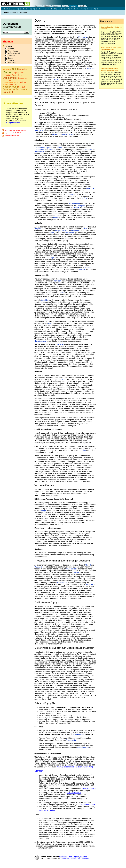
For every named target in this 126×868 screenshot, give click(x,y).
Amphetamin (39, 150)
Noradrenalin (39, 152)
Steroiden (57, 79)
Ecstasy (11, 60)
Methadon (75, 231)
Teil (49, 323)
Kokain (77, 573)
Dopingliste (83, 37)
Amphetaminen (79, 734)
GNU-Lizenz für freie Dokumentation (75, 859)
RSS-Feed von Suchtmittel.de (15, 130)
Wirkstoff (8, 92)
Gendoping (7, 80)
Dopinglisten (39, 130)
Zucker (83, 450)
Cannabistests (72, 569)
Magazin (47, 6)
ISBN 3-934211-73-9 (87, 805)
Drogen (9, 46)
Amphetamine (40, 148)
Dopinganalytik (19, 73)
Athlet (15, 69)
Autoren (84, 857)
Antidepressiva (68, 134)
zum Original (74, 857)
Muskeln (6, 84)
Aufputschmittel (83, 748)
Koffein (59, 148)
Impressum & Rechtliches (14, 133)
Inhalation (90, 585)
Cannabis (38, 567)
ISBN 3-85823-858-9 (47, 810)
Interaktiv (56, 6)
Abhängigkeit (51, 258)
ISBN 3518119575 (74, 793)
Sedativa (55, 134)
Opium (52, 233)
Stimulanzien (9, 89)
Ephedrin (49, 148)
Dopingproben (23, 78)
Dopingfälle (7, 75)
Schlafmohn (70, 233)
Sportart (21, 87)
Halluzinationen (40, 341)
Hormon (15, 80)
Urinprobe (91, 68)
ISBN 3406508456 (89, 789)
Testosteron (22, 89)
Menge (44, 511)
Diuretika (22, 69)
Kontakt (82, 6)
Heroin (65, 231)
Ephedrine (90, 188)
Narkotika (13, 84)
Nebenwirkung (10, 87)
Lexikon (73, 6)
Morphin (38, 229)
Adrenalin (88, 150)
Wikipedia (63, 857)
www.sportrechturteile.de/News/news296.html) (75, 767)
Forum (65, 6)
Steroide (62, 293)
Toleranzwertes (74, 204)
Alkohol (88, 565)
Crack (10, 58)
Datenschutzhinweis (12, 136)
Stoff (85, 229)
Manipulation (21, 82)
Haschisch (12, 63)
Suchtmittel (23, 13)
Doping (8, 72)
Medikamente (62, 583)
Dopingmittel (10, 78)
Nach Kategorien (9, 9)
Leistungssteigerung (9, 82)
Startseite (38, 6)
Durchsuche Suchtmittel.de (12, 25)
